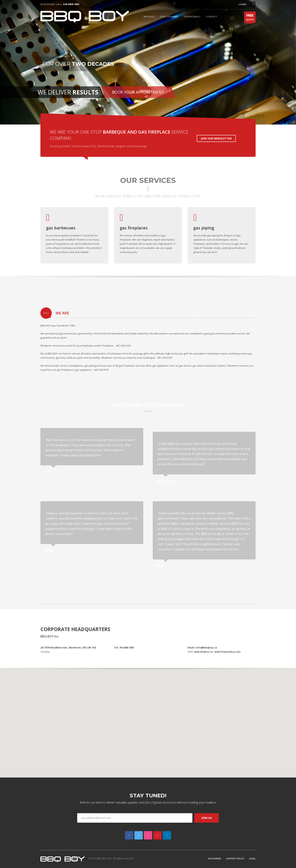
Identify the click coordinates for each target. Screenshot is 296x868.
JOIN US (207, 818)
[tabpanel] (148, 62)
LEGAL (252, 858)
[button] (148, 720)
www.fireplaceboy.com (227, 652)
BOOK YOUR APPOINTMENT (138, 92)
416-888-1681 (71, 4)
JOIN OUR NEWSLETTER (216, 138)
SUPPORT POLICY (235, 858)
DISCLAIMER (215, 858)
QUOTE (250, 18)
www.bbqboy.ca (203, 652)
